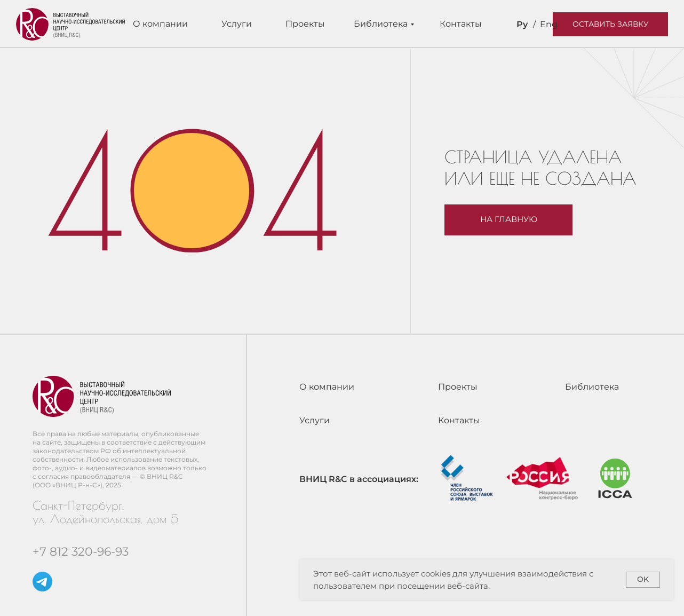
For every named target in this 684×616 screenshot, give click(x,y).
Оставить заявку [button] (611, 24)
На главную (509, 219)
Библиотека (381, 24)
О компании (160, 24)
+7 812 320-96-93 (81, 552)
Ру (522, 24)
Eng (549, 24)
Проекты (305, 24)
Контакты (461, 24)
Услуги (237, 24)
